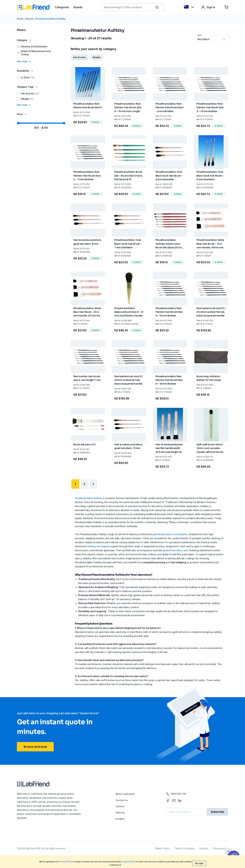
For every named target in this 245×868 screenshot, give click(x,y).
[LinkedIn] (180, 801)
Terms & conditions (185, 848)
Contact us (122, 800)
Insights (120, 819)
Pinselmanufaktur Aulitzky (51, 19)
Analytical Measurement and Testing (36, 53)
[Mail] (174, 801)
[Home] (36, 7)
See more (24, 61)
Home (20, 19)
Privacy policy (221, 848)
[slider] (18, 123)
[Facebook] (168, 801)
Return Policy (162, 848)
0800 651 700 (176, 794)
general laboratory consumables (170, 534)
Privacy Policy (65, 862)
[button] (158, 7)
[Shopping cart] (226, 7)
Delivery (120, 813)
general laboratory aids (175, 550)
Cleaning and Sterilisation (34, 46)
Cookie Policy (129, 862)
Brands (30, 19)
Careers (120, 806)
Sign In (208, 7)
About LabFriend (125, 794)
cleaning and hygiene (98, 546)
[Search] (157, 7)
